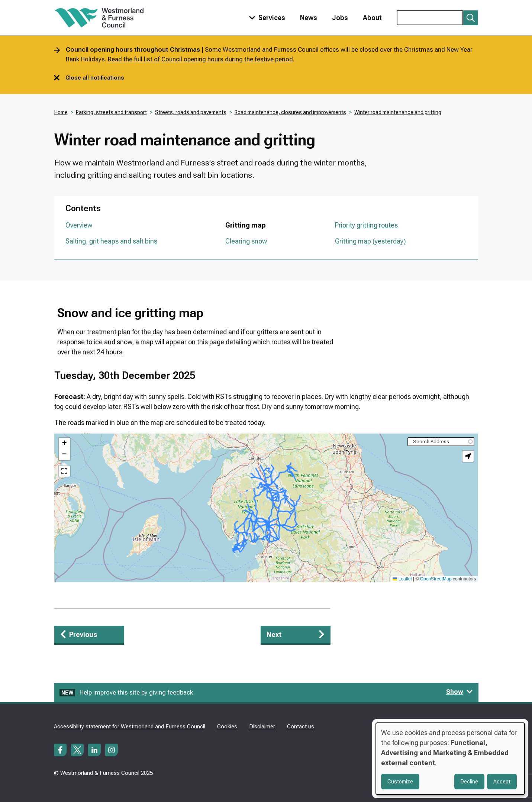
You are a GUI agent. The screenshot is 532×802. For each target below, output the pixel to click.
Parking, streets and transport (111, 112)
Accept (502, 782)
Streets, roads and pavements (191, 112)
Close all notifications (89, 78)
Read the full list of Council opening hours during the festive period (200, 59)
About (372, 18)
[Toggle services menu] (265, 18)
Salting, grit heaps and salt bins (111, 241)
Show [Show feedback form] (460, 692)
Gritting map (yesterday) (370, 241)
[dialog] (450, 759)
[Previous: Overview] (89, 635)
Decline (469, 782)
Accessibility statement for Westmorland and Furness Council (130, 727)
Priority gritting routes (366, 225)
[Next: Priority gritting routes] (296, 635)
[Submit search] (471, 18)
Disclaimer (262, 727)
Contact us (301, 727)
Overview (79, 225)
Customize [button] (400, 782)
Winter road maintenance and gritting (398, 112)
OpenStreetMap (436, 579)
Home (61, 112)
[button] (64, 444)
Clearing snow (246, 241)
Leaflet (402, 579)
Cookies (227, 727)
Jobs (340, 18)
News (309, 18)
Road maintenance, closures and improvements (290, 112)
